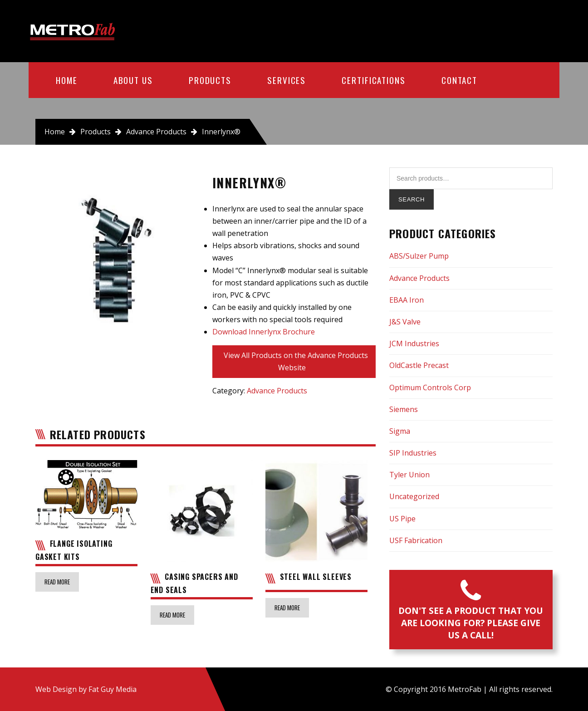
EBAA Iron (407, 300)
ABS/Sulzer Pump (419, 256)
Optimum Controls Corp (430, 387)
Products (210, 80)
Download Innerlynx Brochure (264, 332)
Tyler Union (409, 475)
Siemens (404, 409)
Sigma (400, 431)
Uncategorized (414, 496)
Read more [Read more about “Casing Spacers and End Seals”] (172, 615)
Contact (459, 80)
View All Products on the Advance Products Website (296, 361)
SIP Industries (413, 453)
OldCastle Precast (419, 365)
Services (287, 80)
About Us (133, 80)
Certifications (374, 80)
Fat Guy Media (113, 689)
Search (412, 199)
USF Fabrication (416, 540)
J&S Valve (405, 322)
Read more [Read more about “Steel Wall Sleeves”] (287, 608)
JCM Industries (414, 343)
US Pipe (402, 519)
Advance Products (156, 132)
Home (67, 80)
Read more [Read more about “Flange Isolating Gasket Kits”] (57, 582)
